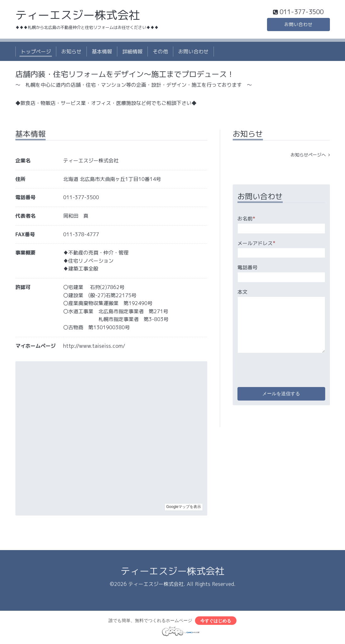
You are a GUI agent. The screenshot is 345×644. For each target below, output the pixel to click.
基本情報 (102, 53)
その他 (160, 53)
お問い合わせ (298, 25)
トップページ (36, 53)
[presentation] (285, 369)
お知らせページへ (310, 156)
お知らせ (71, 53)
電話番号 (248, 269)
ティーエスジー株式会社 (78, 16)
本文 (242, 293)
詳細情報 (132, 53)
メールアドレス (256, 244)
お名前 (246, 220)
